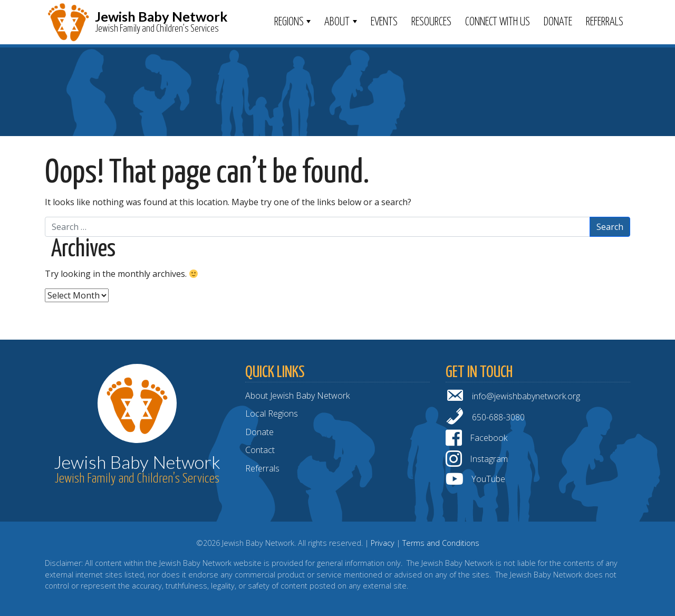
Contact (260, 450)
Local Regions (272, 413)
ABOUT (337, 22)
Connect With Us (498, 22)
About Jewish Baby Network (297, 396)
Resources (431, 22)
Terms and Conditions (441, 543)
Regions (289, 22)
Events (384, 22)
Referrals (605, 22)
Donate (558, 22)
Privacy (383, 543)
